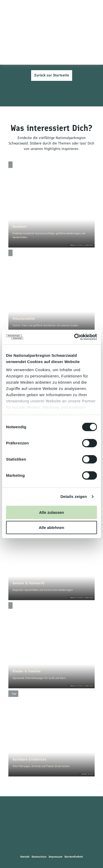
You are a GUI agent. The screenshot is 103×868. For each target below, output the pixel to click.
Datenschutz (39, 857)
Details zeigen (74, 496)
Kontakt (25, 857)
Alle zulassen (51, 512)
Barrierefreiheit (74, 857)
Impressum (56, 857)
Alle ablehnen (51, 528)
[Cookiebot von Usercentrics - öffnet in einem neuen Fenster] (74, 337)
